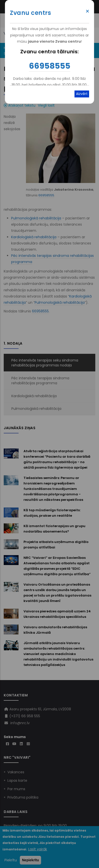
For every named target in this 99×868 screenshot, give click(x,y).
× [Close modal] (87, 11)
